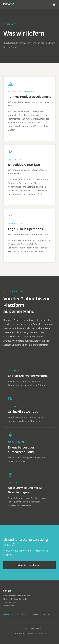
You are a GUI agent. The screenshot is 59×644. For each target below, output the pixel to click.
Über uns (36, 614)
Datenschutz (36, 628)
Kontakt (47, 614)
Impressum (23, 628)
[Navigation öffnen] (54, 5)
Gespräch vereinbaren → (30, 565)
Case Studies (22, 614)
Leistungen (8, 614)
